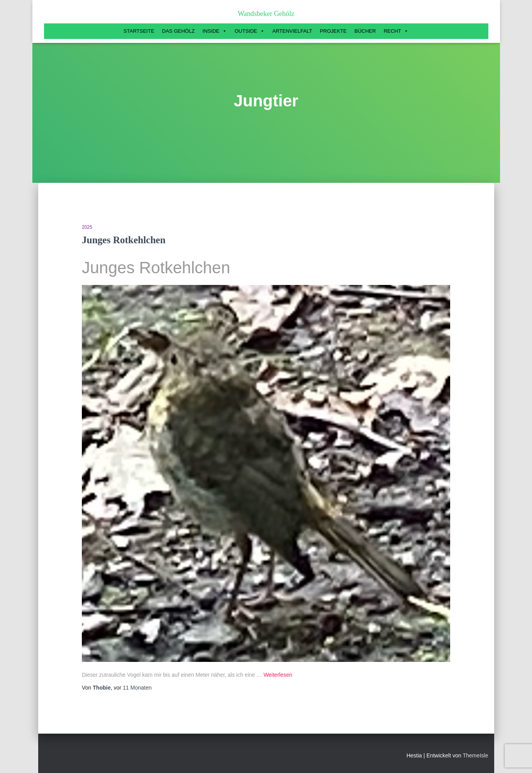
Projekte (333, 31)
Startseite (139, 31)
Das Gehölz (179, 31)
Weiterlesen (278, 675)
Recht (396, 31)
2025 (87, 227)
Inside (215, 31)
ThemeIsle (475, 755)
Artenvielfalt (292, 31)
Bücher (365, 31)
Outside (250, 31)
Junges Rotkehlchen (124, 240)
